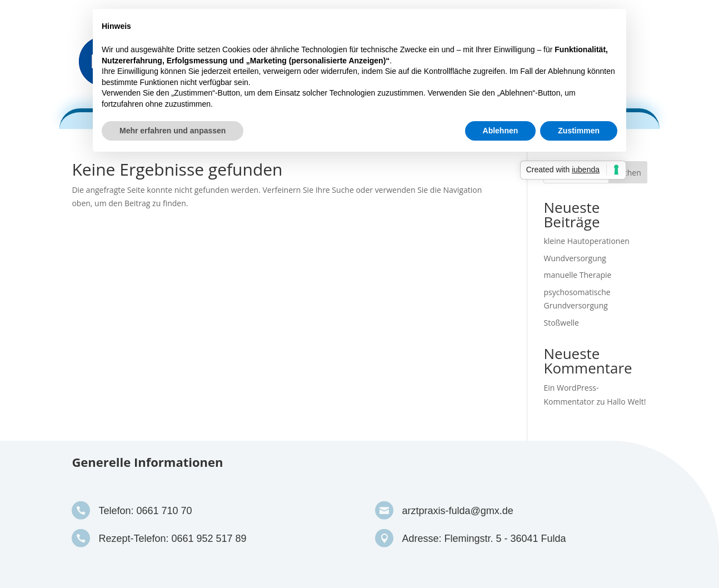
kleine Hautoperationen (586, 241)
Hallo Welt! (626, 402)
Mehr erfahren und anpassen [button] (173, 131)
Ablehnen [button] (501, 131)
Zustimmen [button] (579, 131)
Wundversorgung (575, 258)
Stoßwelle (561, 323)
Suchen (628, 173)
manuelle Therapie (577, 275)
